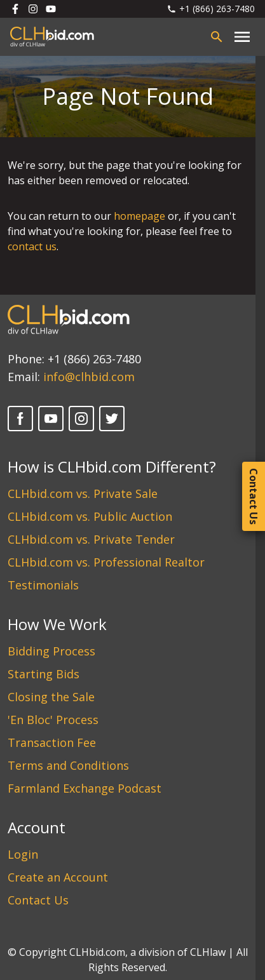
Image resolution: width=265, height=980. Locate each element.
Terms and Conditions (68, 765)
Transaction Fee (52, 742)
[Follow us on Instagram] (33, 9)
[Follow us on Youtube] (51, 9)
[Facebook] (20, 419)
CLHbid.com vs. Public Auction (90, 516)
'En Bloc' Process (53, 720)
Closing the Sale (51, 697)
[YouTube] (51, 419)
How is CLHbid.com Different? (112, 467)
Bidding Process (51, 651)
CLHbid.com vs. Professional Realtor (106, 562)
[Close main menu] (242, 37)
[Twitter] (112, 419)
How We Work (57, 624)
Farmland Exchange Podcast (85, 788)
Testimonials (43, 585)
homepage (139, 216)
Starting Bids (44, 674)
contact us (32, 246)
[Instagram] (81, 419)
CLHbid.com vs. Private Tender (91, 539)
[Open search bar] (217, 37)
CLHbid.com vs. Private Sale (83, 493)
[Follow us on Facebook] (15, 9)
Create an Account (58, 877)
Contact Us (38, 900)
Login (23, 854)
